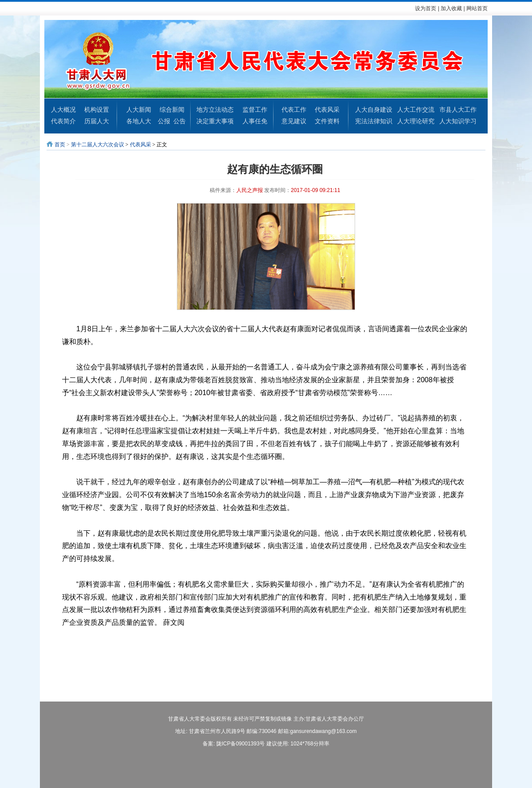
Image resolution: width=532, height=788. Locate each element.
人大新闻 (139, 110)
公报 (164, 121)
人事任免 (255, 121)
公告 (180, 121)
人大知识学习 (458, 121)
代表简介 (63, 121)
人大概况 (63, 110)
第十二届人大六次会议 (98, 145)
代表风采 (327, 110)
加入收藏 (451, 8)
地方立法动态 (215, 110)
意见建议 (294, 121)
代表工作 (294, 110)
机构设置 (97, 110)
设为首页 (426, 8)
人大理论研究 (416, 121)
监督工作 (255, 110)
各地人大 (139, 121)
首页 (60, 145)
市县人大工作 (458, 110)
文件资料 (327, 121)
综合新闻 (172, 110)
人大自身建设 (374, 110)
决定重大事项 (215, 121)
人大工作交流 (416, 110)
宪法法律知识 (374, 121)
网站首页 (477, 8)
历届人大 (97, 121)
